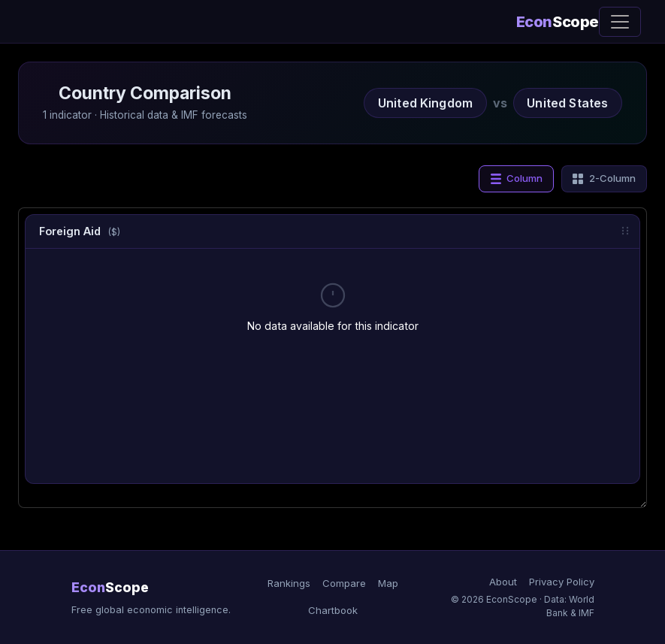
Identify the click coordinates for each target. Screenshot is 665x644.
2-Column (604, 178)
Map (388, 583)
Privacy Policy (562, 582)
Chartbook (333, 610)
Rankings (289, 583)
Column (517, 178)
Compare (344, 583)
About (503, 582)
